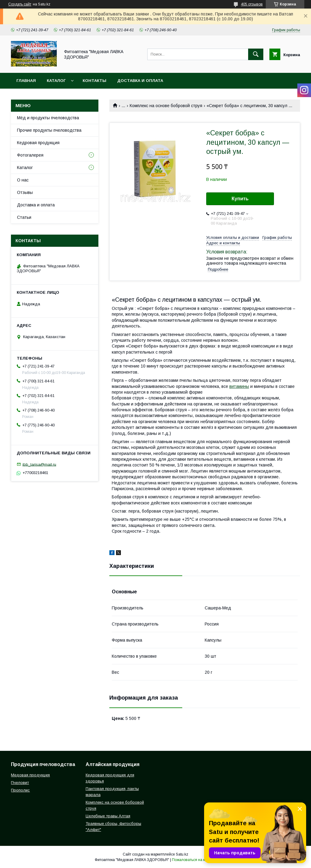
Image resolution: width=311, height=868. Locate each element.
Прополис (20, 790)
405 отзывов (252, 4)
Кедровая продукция (38, 143)
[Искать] (256, 54)
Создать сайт (20, 4)
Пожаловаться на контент (194, 860)
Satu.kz (182, 854)
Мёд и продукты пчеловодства (48, 118)
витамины (239, 386)
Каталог (56, 81)
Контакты (94, 81)
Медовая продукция (30, 775)
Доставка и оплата (140, 81)
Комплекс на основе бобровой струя (166, 106)
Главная (26, 81)
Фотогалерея (30, 155)
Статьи (24, 217)
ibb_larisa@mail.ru (39, 464)
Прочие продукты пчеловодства (49, 130)
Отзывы (25, 192)
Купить (240, 199)
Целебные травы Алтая (108, 816)
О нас (23, 180)
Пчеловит (20, 783)
